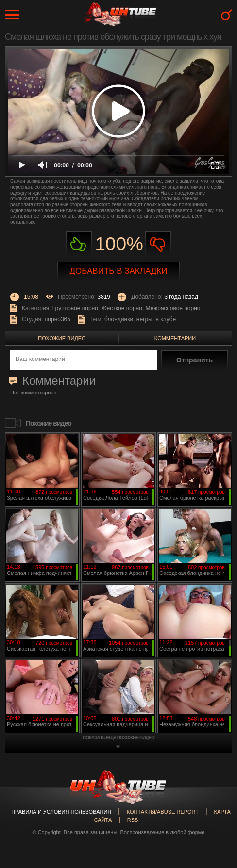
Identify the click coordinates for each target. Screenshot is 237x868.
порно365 (58, 319)
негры (144, 319)
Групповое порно (75, 308)
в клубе (166, 319)
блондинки (119, 319)
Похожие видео (62, 338)
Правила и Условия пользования (61, 812)
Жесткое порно (122, 308)
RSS (133, 820)
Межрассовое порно (173, 308)
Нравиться (79, 244)
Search (227, 15)
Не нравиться (158, 244)
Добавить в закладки (119, 271)
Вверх (215, 817)
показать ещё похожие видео (118, 738)
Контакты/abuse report (163, 812)
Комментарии (175, 338)
